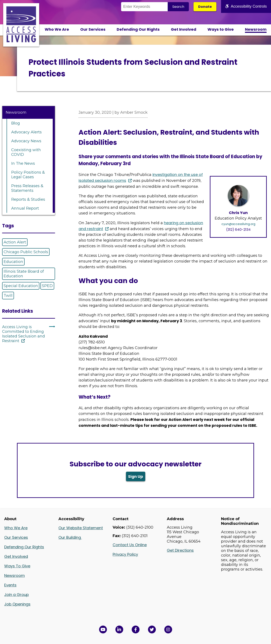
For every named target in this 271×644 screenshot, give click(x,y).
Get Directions (180, 550)
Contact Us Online (130, 545)
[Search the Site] (144, 7)
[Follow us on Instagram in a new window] (168, 629)
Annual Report (25, 208)
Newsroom (256, 29)
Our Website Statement (81, 528)
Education (13, 262)
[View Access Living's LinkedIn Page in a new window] (119, 629)
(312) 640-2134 (238, 230)
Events (10, 585)
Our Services (93, 29)
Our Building (70, 537)
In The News (23, 163)
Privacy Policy (125, 554)
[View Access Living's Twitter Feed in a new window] (152, 629)
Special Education (21, 286)
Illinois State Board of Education (24, 274)
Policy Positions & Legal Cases (28, 175)
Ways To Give (17, 566)
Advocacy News (26, 141)
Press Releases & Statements (27, 188)
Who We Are (57, 29)
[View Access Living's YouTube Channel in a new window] (103, 629)
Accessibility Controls (246, 6)
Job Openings (17, 604)
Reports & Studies (28, 199)
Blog (16, 123)
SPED (47, 286)
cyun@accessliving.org (238, 224)
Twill (8, 296)
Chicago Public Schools (26, 252)
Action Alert (15, 242)
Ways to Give (221, 29)
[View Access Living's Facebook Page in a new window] (136, 629)
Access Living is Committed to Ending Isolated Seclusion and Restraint (24, 334)
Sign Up (136, 476)
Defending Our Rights (138, 29)
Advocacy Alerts (26, 132)
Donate (205, 7)
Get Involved (184, 29)
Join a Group (17, 595)
